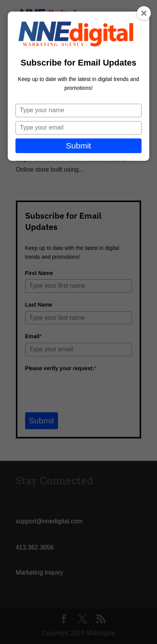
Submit (78, 146)
